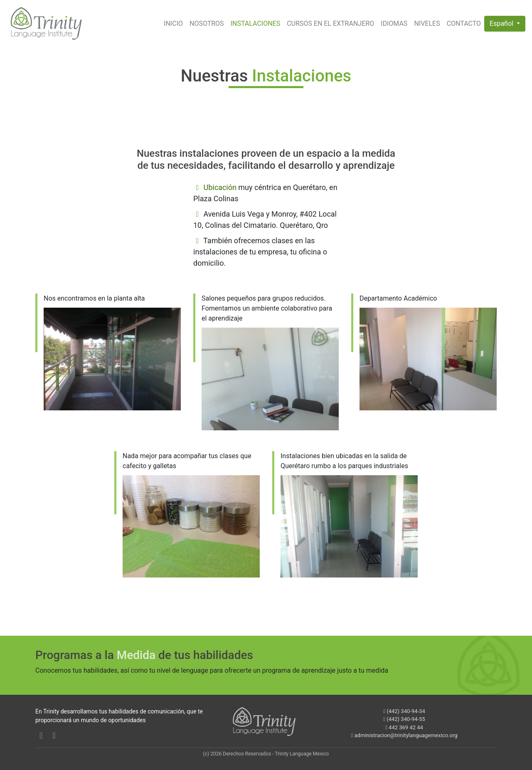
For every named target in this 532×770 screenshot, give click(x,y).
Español (502, 23)
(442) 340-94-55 (404, 719)
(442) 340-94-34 (404, 711)
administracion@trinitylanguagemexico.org (404, 735)
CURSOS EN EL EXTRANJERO (330, 23)
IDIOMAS (394, 23)
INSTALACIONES (256, 23)
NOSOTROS (207, 23)
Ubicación (220, 187)
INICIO (173, 23)
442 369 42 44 (404, 727)
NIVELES (427, 23)
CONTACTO (464, 23)
